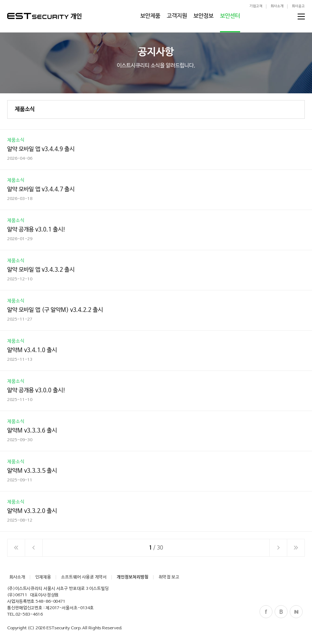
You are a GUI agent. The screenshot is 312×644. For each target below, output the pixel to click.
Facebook (266, 612)
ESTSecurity (38, 16)
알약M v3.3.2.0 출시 (32, 511)
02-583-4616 (29, 615)
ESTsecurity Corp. (64, 628)
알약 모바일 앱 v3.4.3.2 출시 (41, 270)
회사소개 (277, 6)
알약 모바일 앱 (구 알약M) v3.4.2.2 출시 (55, 310)
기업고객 (256, 6)
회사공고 (298, 6)
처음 (16, 548)
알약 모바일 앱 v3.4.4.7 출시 (41, 190)
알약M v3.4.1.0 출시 (32, 350)
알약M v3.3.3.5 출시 (32, 471)
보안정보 (203, 16)
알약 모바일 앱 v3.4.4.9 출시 (41, 149)
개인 (76, 17)
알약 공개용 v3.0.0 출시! (36, 391)
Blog (281, 612)
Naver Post (296, 612)
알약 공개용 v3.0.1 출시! (36, 230)
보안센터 (230, 16)
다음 (278, 548)
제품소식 (25, 109)
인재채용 (43, 577)
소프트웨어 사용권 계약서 (84, 577)
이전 (34, 548)
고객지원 (177, 16)
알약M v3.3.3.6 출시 (32, 431)
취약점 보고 (169, 577)
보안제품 (150, 16)
